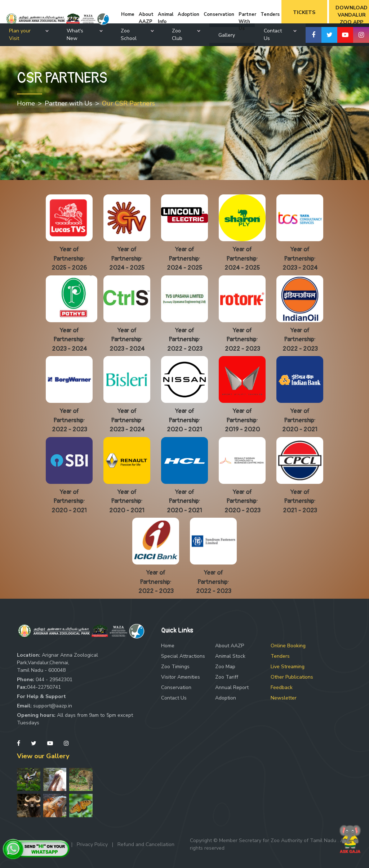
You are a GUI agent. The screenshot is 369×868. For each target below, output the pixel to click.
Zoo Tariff (227, 677)
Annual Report (232, 687)
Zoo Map (225, 667)
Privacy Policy (92, 844)
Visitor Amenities (181, 677)
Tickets (304, 12)
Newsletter (284, 698)
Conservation (176, 687)
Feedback (282, 687)
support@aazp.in (53, 706)
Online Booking (288, 646)
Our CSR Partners (128, 103)
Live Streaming (288, 667)
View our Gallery (43, 756)
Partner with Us (68, 103)
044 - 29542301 (54, 680)
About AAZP (230, 646)
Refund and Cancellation (146, 844)
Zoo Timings (175, 667)
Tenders (280, 656)
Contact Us (174, 698)
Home (26, 103)
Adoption (226, 698)
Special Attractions (183, 656)
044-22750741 (44, 687)
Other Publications (292, 677)
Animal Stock (230, 656)
